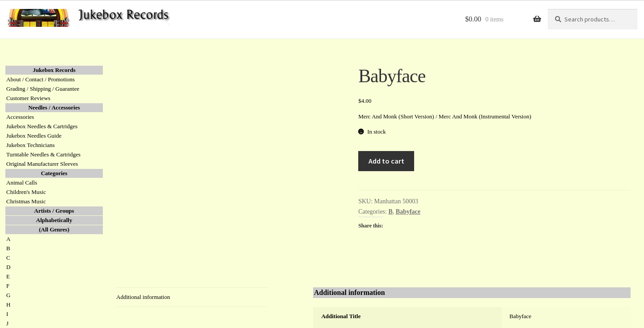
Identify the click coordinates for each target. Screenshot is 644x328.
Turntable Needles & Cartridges (43, 154)
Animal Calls (22, 183)
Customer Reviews (28, 98)
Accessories (20, 117)
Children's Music (26, 192)
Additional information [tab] (143, 297)
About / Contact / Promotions (40, 79)
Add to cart (386, 161)
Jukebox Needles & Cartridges (42, 126)
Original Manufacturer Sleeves (42, 164)
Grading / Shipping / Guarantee (43, 89)
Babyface (408, 212)
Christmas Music (26, 201)
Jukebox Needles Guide (34, 136)
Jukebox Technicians (30, 145)
